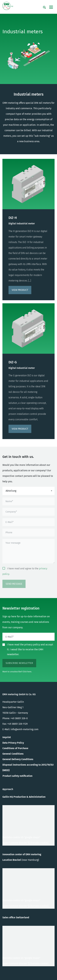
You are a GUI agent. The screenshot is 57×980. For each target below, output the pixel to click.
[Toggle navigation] (51, 7)
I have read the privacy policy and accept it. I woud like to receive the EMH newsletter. (30, 649)
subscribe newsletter (19, 663)
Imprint (7, 737)
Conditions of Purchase (15, 748)
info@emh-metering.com (25, 729)
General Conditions (13, 754)
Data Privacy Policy (13, 743)
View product (20, 290)
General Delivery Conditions (18, 759)
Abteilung (11, 491)
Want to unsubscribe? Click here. (17, 672)
